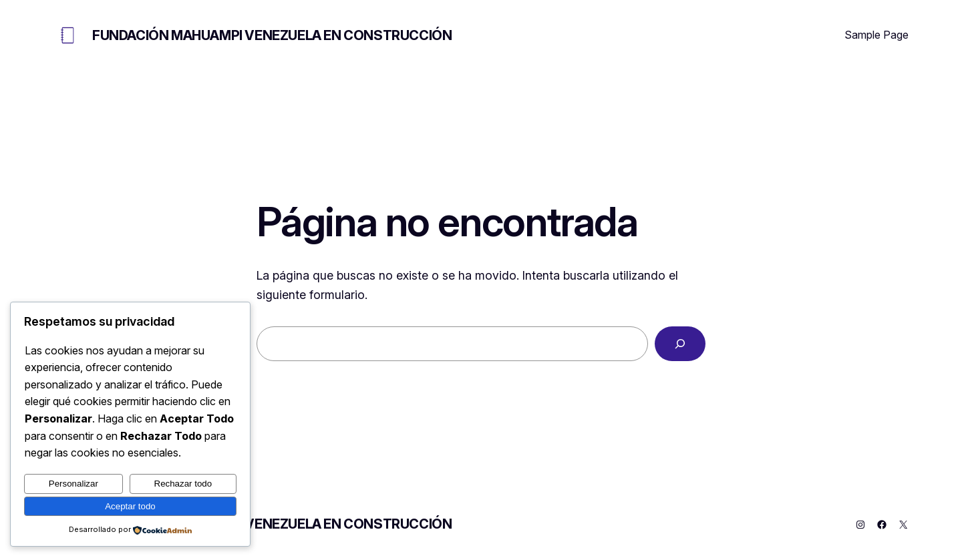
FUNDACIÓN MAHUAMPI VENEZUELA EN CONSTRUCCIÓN (272, 35)
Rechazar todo (183, 484)
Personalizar (73, 484)
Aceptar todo (130, 506)
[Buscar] (680, 344)
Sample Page (876, 35)
